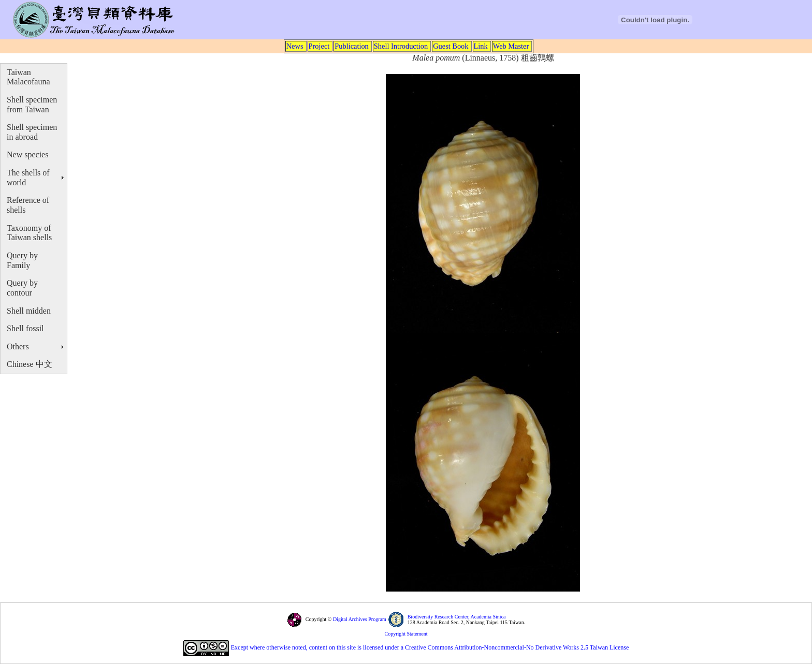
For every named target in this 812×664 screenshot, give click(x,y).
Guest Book (451, 46)
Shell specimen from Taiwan (32, 105)
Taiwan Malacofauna (28, 77)
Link (481, 46)
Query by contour (22, 288)
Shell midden (29, 311)
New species (27, 154)
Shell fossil (25, 328)
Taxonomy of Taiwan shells (29, 233)
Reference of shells (28, 205)
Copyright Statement (406, 634)
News (295, 46)
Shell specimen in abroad (32, 132)
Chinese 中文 (30, 364)
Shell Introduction (401, 46)
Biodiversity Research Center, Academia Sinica (457, 617)
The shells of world (28, 178)
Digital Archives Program (359, 619)
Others (18, 346)
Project (319, 46)
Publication (352, 46)
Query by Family (22, 260)
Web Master (511, 46)
